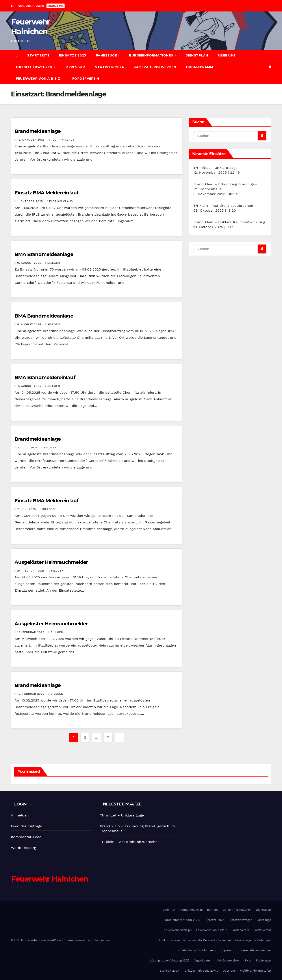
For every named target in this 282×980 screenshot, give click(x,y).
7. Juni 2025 (27, 509)
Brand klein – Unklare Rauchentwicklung (229, 222)
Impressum (75, 67)
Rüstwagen (263, 960)
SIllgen (53, 263)
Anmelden (20, 815)
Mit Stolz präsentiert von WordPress (37, 940)
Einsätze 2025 (73, 55)
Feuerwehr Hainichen (50, 879)
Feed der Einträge (27, 826)
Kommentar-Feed (26, 837)
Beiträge (213, 910)
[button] (270, 67)
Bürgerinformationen (152, 55)
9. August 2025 (30, 263)
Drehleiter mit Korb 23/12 (183, 920)
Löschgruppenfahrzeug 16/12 (170, 960)
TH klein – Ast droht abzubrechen (223, 206)
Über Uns (227, 55)
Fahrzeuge (107, 55)
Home (165, 910)
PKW (248, 960)
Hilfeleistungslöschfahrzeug (197, 950)
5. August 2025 (30, 324)
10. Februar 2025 (31, 694)
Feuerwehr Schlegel (178, 930)
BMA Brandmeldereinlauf (45, 377)
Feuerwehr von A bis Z (38, 79)
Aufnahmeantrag (191, 910)
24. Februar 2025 (32, 571)
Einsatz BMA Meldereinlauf (47, 193)
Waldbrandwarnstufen (255, 971)
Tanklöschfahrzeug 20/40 (201, 971)
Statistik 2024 (109, 67)
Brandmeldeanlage (38, 131)
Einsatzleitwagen (240, 920)
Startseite (38, 55)
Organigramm (200, 67)
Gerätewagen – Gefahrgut (253, 940)
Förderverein (86, 79)
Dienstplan (197, 55)
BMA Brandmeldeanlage (44, 254)
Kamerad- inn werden (155, 67)
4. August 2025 (30, 386)
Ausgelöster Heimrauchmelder (51, 562)
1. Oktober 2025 (31, 201)
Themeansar (102, 940)
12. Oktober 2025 (31, 140)
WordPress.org (24, 848)
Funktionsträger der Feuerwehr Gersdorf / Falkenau (195, 940)
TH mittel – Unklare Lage (215, 168)
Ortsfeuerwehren (35, 67)
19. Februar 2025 (31, 632)
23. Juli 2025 (28, 448)
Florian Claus (62, 140)
